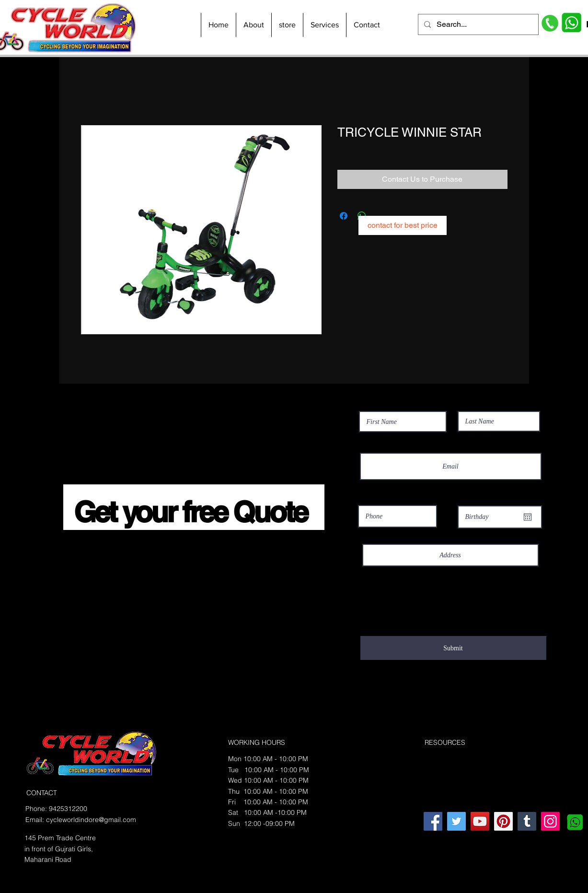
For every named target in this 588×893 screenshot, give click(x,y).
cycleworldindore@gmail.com (91, 820)
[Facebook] (433, 821)
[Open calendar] (528, 517)
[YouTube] (480, 821)
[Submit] (453, 648)
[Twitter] (456, 821)
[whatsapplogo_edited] (574, 821)
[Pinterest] (503, 821)
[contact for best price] (403, 225)
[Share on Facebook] (344, 216)
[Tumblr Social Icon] (527, 821)
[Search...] (477, 24)
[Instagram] (550, 821)
